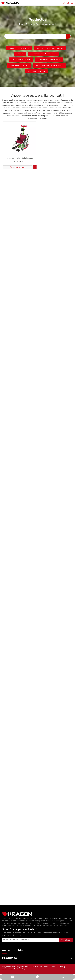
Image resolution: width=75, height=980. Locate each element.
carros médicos (36, 921)
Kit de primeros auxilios (19, 48)
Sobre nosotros (8, 956)
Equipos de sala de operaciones (49, 65)
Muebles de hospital (19, 65)
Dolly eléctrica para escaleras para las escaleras (49, 924)
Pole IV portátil (25, 924)
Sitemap (62, 967)
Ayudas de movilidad (21, 60)
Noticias (5, 959)
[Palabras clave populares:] (68, 36)
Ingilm (25, 969)
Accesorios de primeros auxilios (50, 48)
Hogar (5, 952)
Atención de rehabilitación (49, 60)
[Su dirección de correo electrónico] (33, 937)
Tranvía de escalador (36, 71)
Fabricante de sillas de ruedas (44, 54)
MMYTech (18, 969)
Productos (6, 963)
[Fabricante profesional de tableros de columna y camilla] (4, 913)
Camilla (20, 54)
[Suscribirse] (69, 937)
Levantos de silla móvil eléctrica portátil (20, 159)
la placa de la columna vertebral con (16, 921)
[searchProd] (35, 36)
